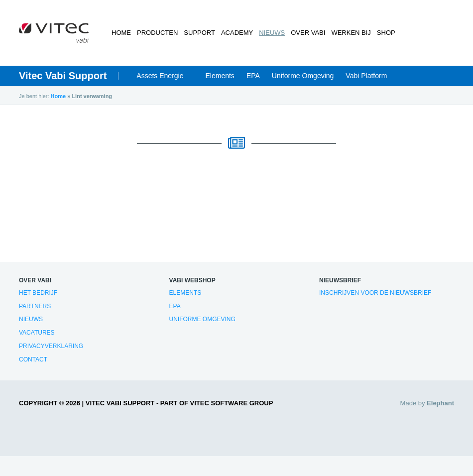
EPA (253, 76)
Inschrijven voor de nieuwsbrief (375, 293)
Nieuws (272, 33)
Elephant (440, 403)
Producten (157, 33)
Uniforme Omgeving (303, 76)
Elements (220, 76)
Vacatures (37, 333)
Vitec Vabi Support (63, 76)
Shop (386, 33)
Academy (237, 33)
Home (121, 33)
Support (199, 33)
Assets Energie (160, 76)
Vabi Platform (366, 76)
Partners (35, 306)
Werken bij (351, 33)
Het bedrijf (38, 293)
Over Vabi (308, 33)
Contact (33, 359)
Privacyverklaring (51, 346)
